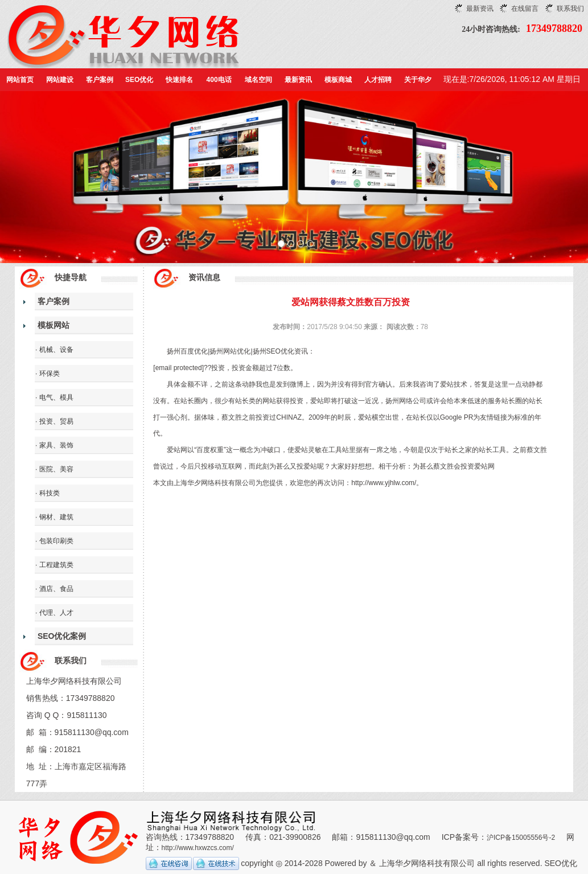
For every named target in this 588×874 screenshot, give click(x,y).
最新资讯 (480, 9)
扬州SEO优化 (274, 351)
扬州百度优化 (187, 351)
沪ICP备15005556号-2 (521, 838)
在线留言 (525, 9)
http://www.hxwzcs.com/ (198, 848)
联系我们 (570, 9)
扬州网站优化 (230, 351)
